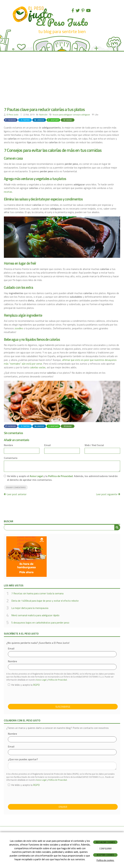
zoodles (19, 328)
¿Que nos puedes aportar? (23, 759)
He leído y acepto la (24, 685)
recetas (8, 192)
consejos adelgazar (81, 115)
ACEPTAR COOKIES (105, 855)
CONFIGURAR (105, 849)
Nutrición (43, 115)
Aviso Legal (36, 476)
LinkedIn (39, 120)
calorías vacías (38, 367)
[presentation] (32, 695)
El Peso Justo (13, 115)
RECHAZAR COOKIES (105, 842)
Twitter (25, 120)
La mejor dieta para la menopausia (30, 608)
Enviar (68, 120)
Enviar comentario (16, 487)
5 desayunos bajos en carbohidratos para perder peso (40, 623)
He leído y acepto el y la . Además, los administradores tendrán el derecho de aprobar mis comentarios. (62, 478)
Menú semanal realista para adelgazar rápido (35, 615)
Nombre (8, 445)
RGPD (36, 685)
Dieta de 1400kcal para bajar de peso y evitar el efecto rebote (45, 601)
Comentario (11, 458)
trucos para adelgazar (62, 115)
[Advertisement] (62, 79)
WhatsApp (53, 120)
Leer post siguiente (108, 494)
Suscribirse (63, 707)
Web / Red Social (94, 445)
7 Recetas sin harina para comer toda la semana (37, 593)
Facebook (10, 120)
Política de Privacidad (60, 476)
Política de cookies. (105, 860)
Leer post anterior (15, 494)
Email (47, 445)
